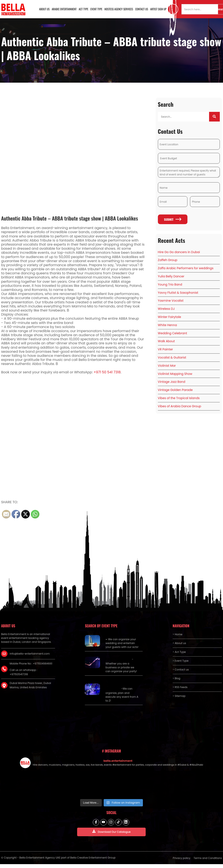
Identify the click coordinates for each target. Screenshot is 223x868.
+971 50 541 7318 (107, 372)
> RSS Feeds (180, 687)
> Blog (177, 678)
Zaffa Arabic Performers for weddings (186, 268)
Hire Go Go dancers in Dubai (179, 252)
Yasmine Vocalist (171, 301)
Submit (173, 219)
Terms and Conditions (208, 858)
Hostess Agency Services (119, 9)
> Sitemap (179, 696)
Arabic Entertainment (64, 9)
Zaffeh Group (168, 260)
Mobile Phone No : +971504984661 (31, 664)
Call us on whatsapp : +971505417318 (23, 672)
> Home (177, 634)
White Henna (167, 325)
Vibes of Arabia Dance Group (180, 406)
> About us (179, 643)
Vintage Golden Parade (175, 390)
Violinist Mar (167, 366)
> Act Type (179, 652)
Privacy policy (182, 858)
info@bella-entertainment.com (30, 654)
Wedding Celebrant (173, 333)
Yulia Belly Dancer (171, 276)
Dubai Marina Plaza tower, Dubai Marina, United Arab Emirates (30, 685)
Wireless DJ (166, 309)
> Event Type (181, 661)
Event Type (96, 9)
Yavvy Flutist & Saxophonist (178, 293)
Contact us (142, 9)
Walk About (166, 341)
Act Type (84, 9)
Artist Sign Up (158, 9)
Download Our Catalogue (111, 832)
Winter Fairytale (170, 317)
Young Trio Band (170, 284)
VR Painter (165, 349)
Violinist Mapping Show (175, 374)
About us (44, 9)
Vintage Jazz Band (172, 382)
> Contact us (181, 670)
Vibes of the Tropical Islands (179, 398)
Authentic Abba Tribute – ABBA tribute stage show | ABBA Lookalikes (70, 218)
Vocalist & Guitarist (172, 357)
